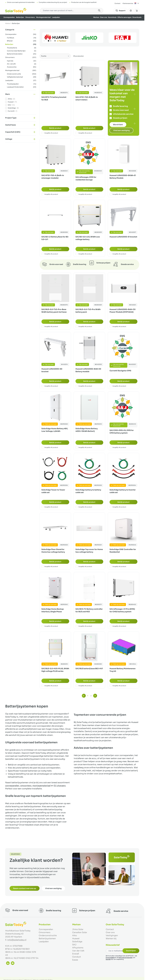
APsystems (78, 948)
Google (108, 959)
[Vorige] (44, 41)
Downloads (137, 17)
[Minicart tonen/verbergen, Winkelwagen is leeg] (137, 11)
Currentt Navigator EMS (120, 371)
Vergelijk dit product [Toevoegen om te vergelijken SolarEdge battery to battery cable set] (84, 507)
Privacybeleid (110, 958)
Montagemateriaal (43, 17)
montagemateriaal (41, 786)
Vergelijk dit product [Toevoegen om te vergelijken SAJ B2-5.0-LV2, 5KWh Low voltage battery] (84, 254)
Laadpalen (56, 17)
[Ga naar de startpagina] (16, 11)
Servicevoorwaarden (126, 958)
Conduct (77, 957)
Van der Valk (78, 951)
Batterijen (20, 17)
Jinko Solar (78, 929)
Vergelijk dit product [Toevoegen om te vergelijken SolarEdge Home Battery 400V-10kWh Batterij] (84, 447)
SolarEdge (77, 942)
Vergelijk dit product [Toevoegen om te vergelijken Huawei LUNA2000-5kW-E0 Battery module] (84, 386)
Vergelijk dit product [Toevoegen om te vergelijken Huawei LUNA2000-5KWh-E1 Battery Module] (118, 194)
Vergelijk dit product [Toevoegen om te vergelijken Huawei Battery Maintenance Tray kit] (118, 686)
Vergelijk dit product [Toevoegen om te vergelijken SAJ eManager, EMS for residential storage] (84, 194)
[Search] (99, 10)
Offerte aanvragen (124, 17)
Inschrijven (131, 951)
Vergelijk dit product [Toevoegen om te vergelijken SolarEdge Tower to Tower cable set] (50, 507)
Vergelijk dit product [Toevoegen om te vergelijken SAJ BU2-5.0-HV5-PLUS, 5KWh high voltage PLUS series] (50, 686)
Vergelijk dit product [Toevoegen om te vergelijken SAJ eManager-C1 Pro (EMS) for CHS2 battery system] (118, 626)
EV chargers (60, 786)
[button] (21, 30)
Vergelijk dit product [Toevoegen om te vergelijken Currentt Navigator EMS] (118, 386)
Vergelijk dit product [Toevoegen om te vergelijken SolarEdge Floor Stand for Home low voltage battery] (50, 567)
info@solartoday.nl (17, 940)
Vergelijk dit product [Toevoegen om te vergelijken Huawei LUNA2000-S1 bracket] (118, 254)
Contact (117, 3)
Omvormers (30, 17)
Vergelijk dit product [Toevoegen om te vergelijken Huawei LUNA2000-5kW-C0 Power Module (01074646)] (118, 327)
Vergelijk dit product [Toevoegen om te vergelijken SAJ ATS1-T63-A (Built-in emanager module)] (50, 194)
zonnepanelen (12, 786)
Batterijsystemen (47, 939)
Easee (75, 960)
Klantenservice (128, 3)
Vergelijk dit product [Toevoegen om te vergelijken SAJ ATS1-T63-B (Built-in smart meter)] (84, 133)
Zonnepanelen (9, 17)
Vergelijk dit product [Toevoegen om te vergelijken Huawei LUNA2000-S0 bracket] (50, 386)
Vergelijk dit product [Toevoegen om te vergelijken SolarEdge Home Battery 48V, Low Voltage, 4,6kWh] (50, 447)
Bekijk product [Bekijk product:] (55, 128)
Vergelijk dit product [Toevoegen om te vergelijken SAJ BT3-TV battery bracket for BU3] (50, 133)
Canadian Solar (80, 932)
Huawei (76, 939)
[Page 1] (49, 41)
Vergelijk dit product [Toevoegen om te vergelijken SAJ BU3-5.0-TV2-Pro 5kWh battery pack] (84, 327)
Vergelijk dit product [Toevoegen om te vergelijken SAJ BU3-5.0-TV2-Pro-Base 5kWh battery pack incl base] (50, 327)
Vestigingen (112, 935)
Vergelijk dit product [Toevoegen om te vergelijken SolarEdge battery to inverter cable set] (118, 507)
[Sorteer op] (55, 56)
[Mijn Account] (131, 11)
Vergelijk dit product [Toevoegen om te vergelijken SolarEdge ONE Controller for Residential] (118, 567)
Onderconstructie (48, 935)
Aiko (75, 935)
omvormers (26, 786)
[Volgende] (55, 41)
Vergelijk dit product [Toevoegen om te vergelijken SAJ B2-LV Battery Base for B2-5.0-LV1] (50, 254)
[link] (84, 696)
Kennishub (112, 17)
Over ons (104, 17)
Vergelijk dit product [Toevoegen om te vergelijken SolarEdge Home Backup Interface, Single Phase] (50, 626)
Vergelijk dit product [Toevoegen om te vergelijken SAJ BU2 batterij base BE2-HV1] (84, 686)
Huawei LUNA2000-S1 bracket (123, 237)
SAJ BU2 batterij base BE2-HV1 (89, 669)
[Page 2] (51, 41)
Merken (96, 17)
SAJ (74, 945)
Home (8, 23)
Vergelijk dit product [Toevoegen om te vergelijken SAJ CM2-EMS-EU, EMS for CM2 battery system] (118, 447)
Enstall (76, 954)
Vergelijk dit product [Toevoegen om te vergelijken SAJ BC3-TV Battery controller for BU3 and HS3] (84, 626)
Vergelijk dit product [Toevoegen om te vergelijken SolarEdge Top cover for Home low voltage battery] (84, 567)
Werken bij (111, 939)
